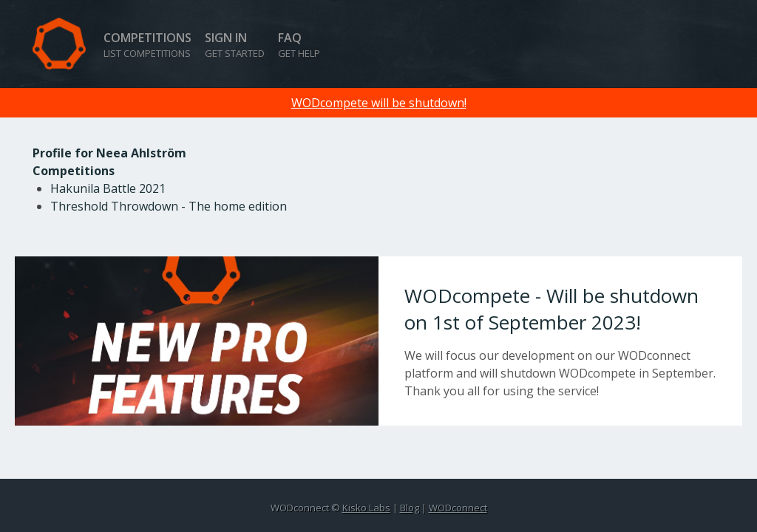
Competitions (147, 45)
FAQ (299, 45)
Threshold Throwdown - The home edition (169, 206)
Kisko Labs (366, 508)
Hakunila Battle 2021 (108, 188)
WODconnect (458, 508)
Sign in (235, 45)
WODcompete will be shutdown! (379, 103)
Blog (410, 508)
